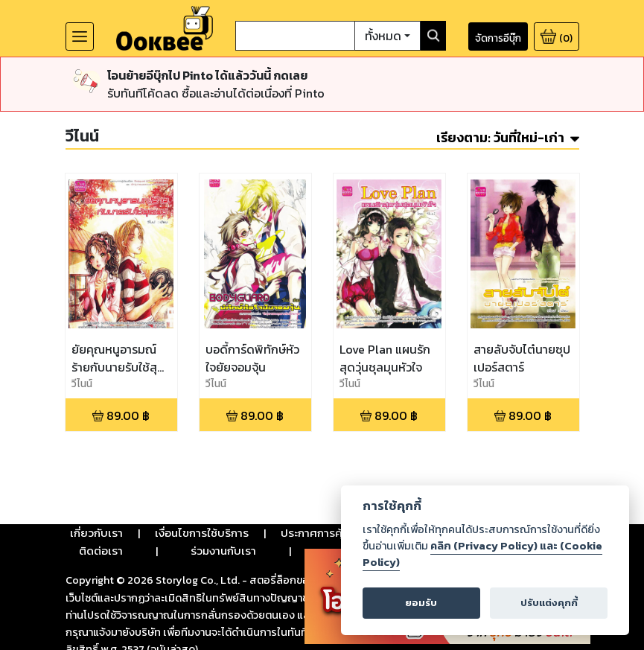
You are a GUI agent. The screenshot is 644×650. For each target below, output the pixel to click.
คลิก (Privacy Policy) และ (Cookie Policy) (482, 554)
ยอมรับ (421, 603)
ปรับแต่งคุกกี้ (549, 603)
